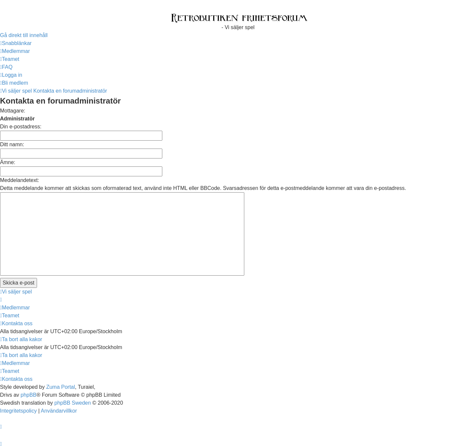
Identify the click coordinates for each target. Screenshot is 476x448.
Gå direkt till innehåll (24, 35)
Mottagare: (13, 111)
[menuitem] (15, 51)
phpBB (28, 395)
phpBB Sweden (73, 403)
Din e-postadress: (21, 127)
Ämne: (8, 162)
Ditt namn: (12, 144)
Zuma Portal (61, 387)
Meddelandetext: (20, 180)
